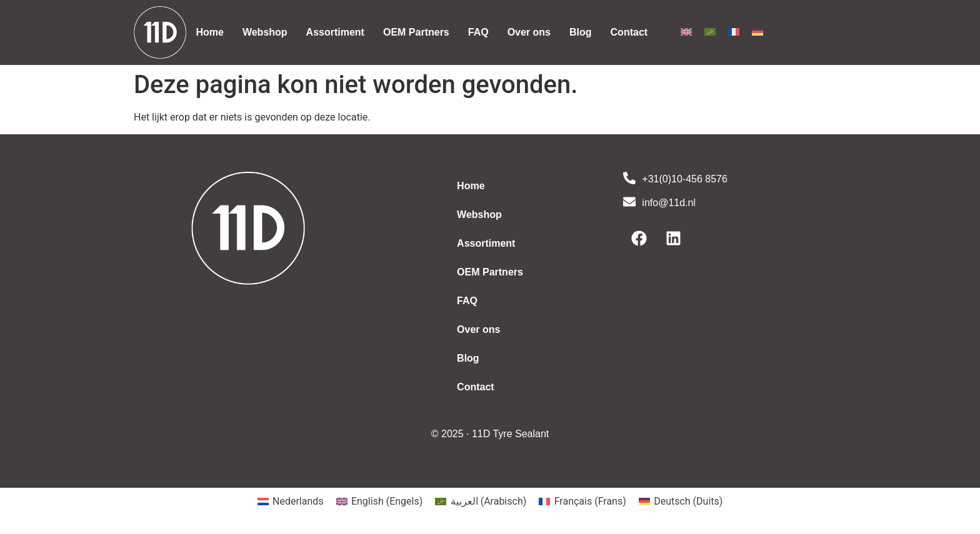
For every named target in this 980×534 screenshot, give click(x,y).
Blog (581, 32)
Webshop (265, 32)
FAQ (478, 32)
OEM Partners (416, 32)
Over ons (529, 32)
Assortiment (335, 32)
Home (209, 32)
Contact (629, 32)
